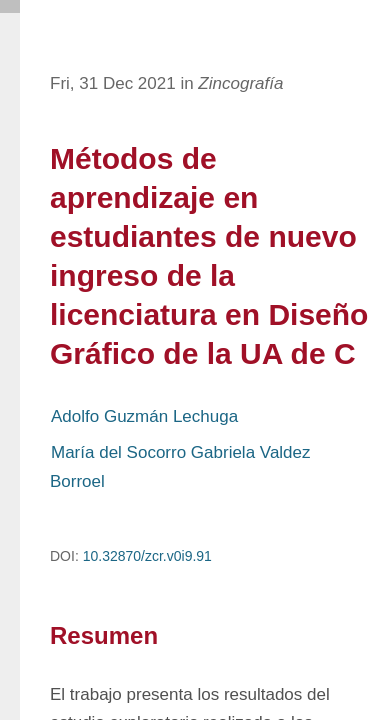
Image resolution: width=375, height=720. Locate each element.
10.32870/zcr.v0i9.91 (147, 556)
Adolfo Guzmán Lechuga (144, 416)
